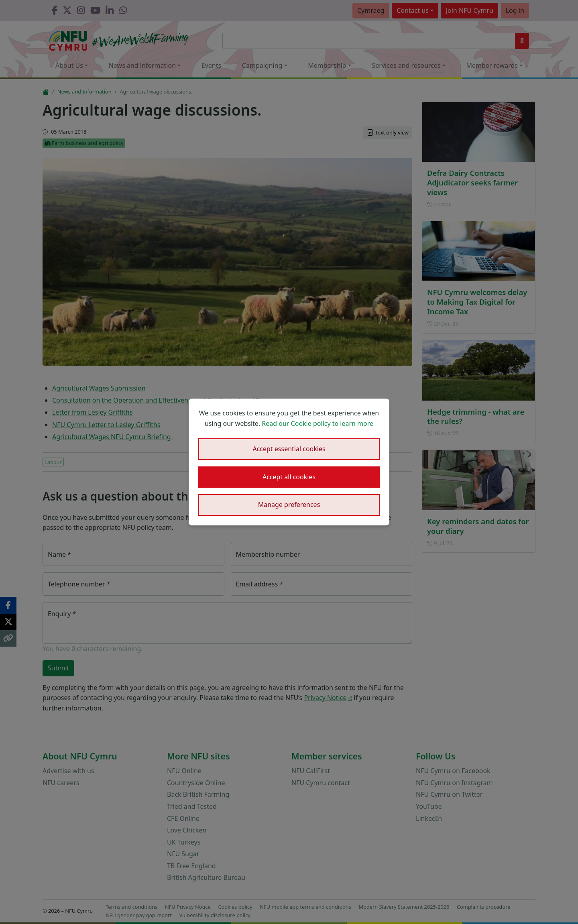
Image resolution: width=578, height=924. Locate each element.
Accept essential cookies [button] (289, 449)
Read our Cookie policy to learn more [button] (317, 423)
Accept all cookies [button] (289, 477)
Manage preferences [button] (289, 505)
